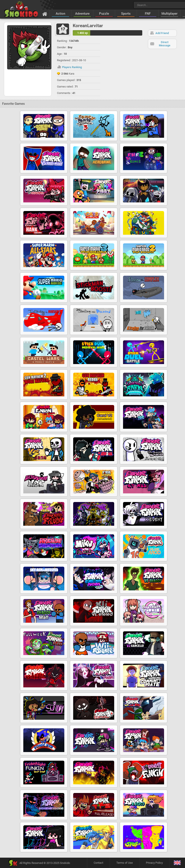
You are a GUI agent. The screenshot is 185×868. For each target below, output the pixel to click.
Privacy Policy (154, 863)
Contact (98, 863)
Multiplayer (169, 14)
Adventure (82, 14)
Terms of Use (125, 863)
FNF (148, 14)
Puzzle (104, 14)
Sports (126, 14)
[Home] (45, 14)
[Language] (177, 863)
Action (60, 14)
